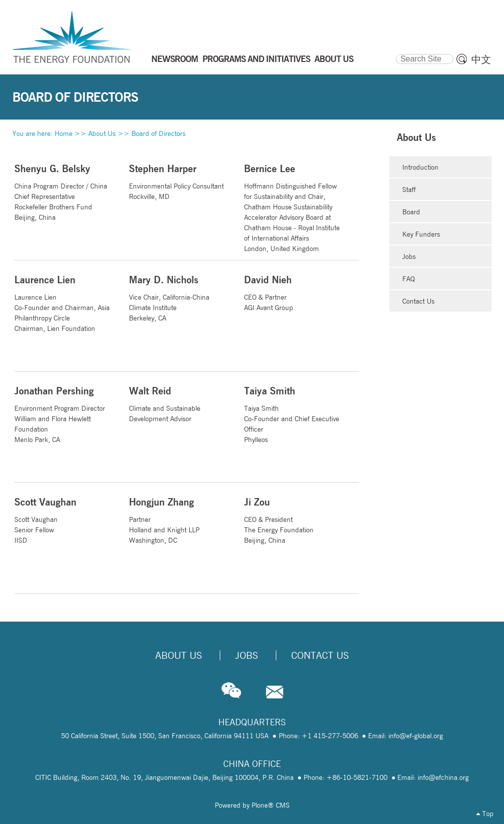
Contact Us (418, 301)
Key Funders (421, 234)
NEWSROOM (175, 59)
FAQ (409, 279)
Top (485, 814)
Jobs (409, 256)
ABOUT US (334, 59)
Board (411, 212)
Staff (409, 190)
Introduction (420, 167)
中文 (481, 60)
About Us (102, 133)
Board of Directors (158, 133)
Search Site (396, 53)
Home (63, 133)
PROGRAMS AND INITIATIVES (256, 59)
